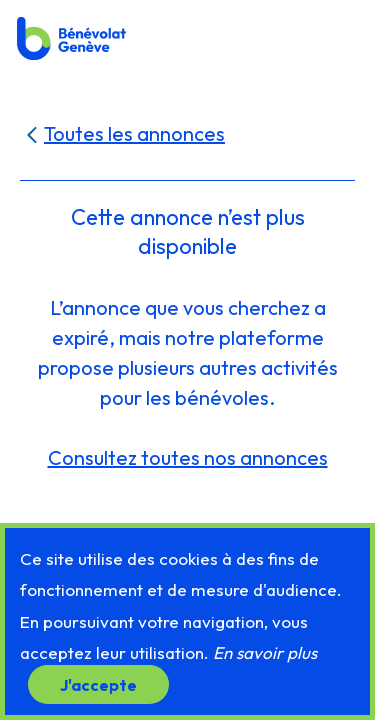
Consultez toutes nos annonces (188, 457)
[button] (338, 37)
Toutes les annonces (134, 133)
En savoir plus (265, 652)
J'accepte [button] (98, 684)
